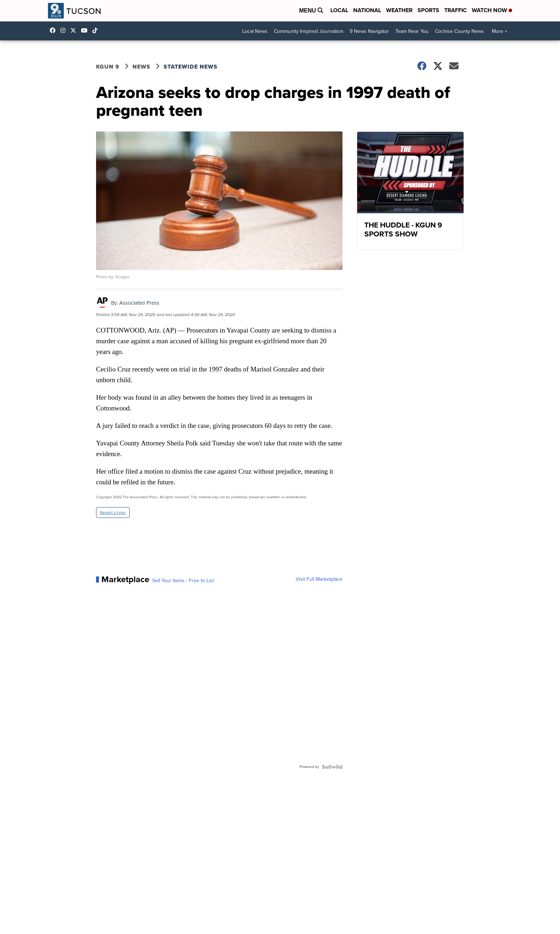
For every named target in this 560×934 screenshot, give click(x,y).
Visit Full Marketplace (319, 579)
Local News (255, 31)
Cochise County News (459, 31)
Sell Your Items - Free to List (183, 581)
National (367, 10)
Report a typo (113, 513)
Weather (399, 10)
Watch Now (492, 10)
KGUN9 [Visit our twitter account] (75, 30)
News (141, 67)
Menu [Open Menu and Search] (311, 11)
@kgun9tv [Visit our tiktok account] (97, 30)
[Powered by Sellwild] (332, 767)
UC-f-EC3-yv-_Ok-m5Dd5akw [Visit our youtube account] (86, 30)
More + (499, 31)
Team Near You (412, 31)
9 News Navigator (369, 31)
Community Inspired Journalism (309, 31)
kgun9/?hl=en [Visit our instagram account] (65, 30)
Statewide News (191, 67)
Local (339, 10)
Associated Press (139, 303)
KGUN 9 (108, 67)
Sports (428, 10)
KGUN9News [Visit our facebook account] (54, 30)
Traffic (456, 10)
